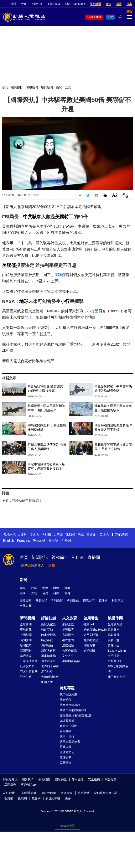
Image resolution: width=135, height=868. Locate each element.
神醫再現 (89, 645)
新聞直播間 (95, 17)
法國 (81, 535)
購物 (52, 565)
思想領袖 (47, 645)
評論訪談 (49, 618)
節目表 (78, 557)
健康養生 (91, 618)
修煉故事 (66, 757)
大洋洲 (58, 535)
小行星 (67, 301)
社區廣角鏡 (27, 666)
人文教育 (70, 618)
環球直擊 (26, 630)
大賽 (24, 4)
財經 (56, 588)
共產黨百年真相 (70, 705)
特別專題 (67, 688)
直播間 (94, 557)
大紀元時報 (49, 793)
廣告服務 (111, 779)
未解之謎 (68, 624)
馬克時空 (47, 672)
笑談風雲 (68, 630)
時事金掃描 (48, 635)
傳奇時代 (66, 700)
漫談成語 (68, 645)
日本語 (53, 541)
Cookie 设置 (67, 826)
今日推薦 (73, 600)
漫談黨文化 (67, 752)
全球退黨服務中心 (106, 793)
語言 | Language (75, 4)
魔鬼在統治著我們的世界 (76, 715)
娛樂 (67, 588)
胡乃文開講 (91, 635)
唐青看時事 (48, 661)
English (9, 541)
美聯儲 (9, 265)
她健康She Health (95, 630)
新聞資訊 (40, 557)
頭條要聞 (26, 600)
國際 (23, 588)
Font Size (115, 195)
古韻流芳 (68, 635)
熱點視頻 (41, 600)
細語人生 (47, 682)
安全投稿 (94, 779)
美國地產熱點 (71, 661)
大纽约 (22, 535)
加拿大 (34, 535)
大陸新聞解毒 (50, 677)
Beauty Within (117, 651)
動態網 (22, 798)
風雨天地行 (67, 736)
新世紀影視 (53, 798)
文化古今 (68, 656)
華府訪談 (26, 656)
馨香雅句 (68, 640)
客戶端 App (28, 785)
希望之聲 (83, 793)
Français (23, 541)
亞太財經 (26, 677)
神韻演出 (118, 600)
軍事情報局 (48, 656)
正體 (50, 4)
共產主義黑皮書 (70, 742)
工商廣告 (66, 763)
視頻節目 (17, 87)
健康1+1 (89, 624)
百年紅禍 (66, 731)
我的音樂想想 (116, 677)
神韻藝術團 (29, 793)
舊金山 (91, 535)
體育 (67, 593)
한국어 (66, 541)
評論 (34, 588)
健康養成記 (91, 640)
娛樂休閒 (115, 618)
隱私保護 (61, 779)
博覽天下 (89, 600)
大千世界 (114, 656)
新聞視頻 (27, 618)
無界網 (36, 798)
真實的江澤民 (68, 726)
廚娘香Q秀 (115, 661)
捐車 (129, 4)
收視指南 (44, 779)
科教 (56, 593)
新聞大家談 (48, 624)
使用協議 (78, 779)
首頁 (5, 87)
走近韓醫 (89, 651)
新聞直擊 (26, 645)
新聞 (59, 87)
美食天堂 (114, 640)
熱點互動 (47, 630)
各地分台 (37, 4)
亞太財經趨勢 (29, 672)
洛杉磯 (46, 535)
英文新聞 (95, 4)
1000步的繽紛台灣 (118, 669)
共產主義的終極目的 (73, 710)
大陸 (34, 593)
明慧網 (9, 798)
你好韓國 (114, 635)
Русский (39, 541)
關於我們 (28, 779)
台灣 (45, 593)
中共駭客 (32, 217)
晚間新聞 (47, 87)
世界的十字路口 (51, 666)
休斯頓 (71, 535)
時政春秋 (47, 640)
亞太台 (104, 535)
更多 (68, 798)
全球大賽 (26, 606)
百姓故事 (66, 747)
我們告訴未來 (68, 694)
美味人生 (114, 645)
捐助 (119, 4)
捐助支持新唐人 (33, 565)
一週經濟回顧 (29, 661)
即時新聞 (57, 600)
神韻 (13, 4)
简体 (58, 4)
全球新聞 (26, 624)
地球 (24, 301)
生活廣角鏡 (115, 624)
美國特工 (64, 217)
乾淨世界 (67, 793)
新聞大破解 (48, 651)
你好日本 (114, 630)
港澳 (45, 588)
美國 (23, 593)
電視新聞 (32, 87)
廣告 (108, 4)
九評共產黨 (67, 721)
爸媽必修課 (69, 651)
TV (111, 17)
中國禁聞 (26, 635)
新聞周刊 (26, 651)
